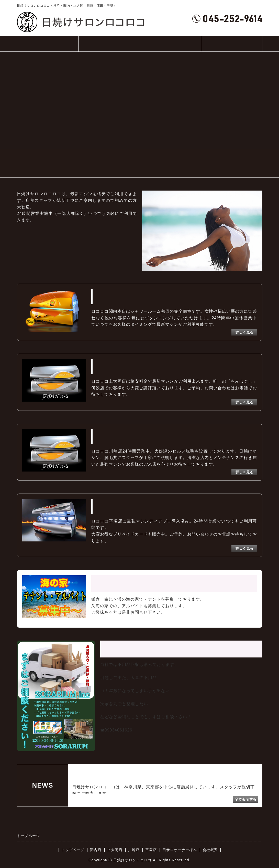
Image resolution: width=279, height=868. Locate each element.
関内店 (96, 850)
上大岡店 (115, 850)
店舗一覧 (109, 46)
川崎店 (134, 850)
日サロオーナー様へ (170, 44)
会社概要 (232, 44)
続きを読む (132, 793)
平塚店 (151, 850)
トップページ (48, 44)
